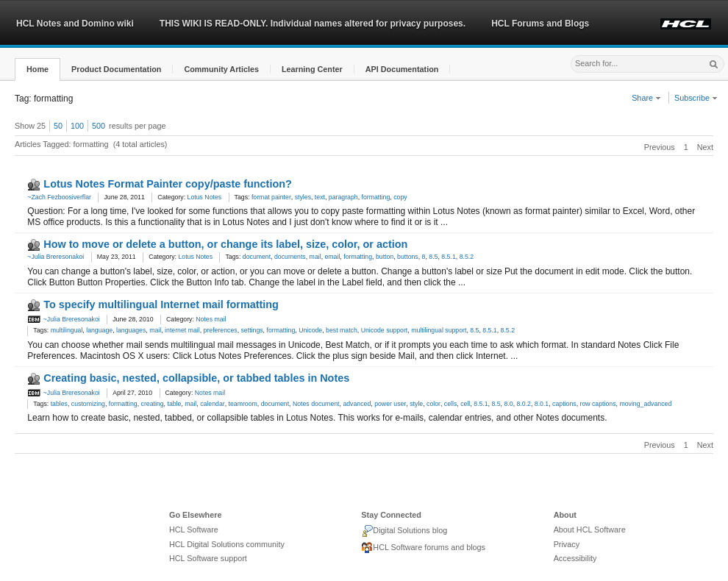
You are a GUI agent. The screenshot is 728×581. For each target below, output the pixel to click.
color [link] (433, 404)
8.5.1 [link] (448, 257)
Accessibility (575, 558)
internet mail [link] (182, 330)
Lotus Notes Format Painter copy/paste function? (167, 184)
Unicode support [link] (385, 330)
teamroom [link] (243, 404)
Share (646, 98)
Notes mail (211, 319)
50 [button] (58, 126)
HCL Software (194, 530)
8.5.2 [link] (467, 257)
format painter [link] (271, 197)
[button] (38, 69)
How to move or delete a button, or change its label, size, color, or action (225, 244)
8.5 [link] (433, 257)
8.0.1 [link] (542, 404)
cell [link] (465, 404)
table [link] (174, 404)
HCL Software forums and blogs (423, 548)
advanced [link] (357, 404)
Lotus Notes (205, 197)
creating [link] (153, 404)
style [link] (416, 404)
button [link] (385, 257)
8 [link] (424, 257)
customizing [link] (88, 404)
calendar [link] (213, 404)
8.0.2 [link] (523, 404)
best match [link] (342, 330)
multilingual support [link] (439, 330)
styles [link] (303, 197)
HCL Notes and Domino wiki (75, 24)
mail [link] (315, 257)
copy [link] (400, 197)
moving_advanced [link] (645, 404)
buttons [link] (408, 257)
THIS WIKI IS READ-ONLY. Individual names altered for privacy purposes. (313, 24)
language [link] (99, 330)
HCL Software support (208, 558)
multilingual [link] (67, 330)
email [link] (332, 257)
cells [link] (450, 404)
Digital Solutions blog (404, 531)
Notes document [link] (316, 404)
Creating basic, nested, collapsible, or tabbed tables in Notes (196, 378)
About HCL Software (590, 530)
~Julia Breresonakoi (56, 257)
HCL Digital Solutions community (227, 544)
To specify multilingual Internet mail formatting (161, 304)
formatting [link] (376, 197)
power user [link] (390, 404)
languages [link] (131, 330)
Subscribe (696, 98)
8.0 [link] (508, 404)
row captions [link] (597, 404)
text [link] (320, 197)
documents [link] (290, 257)
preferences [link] (221, 330)
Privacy (567, 544)
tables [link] (59, 404)
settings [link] (252, 330)
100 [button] (77, 126)
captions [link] (564, 404)
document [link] (257, 257)
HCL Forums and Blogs (540, 24)
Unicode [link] (310, 330)
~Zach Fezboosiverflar (59, 197)
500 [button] (99, 126)
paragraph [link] (343, 197)
